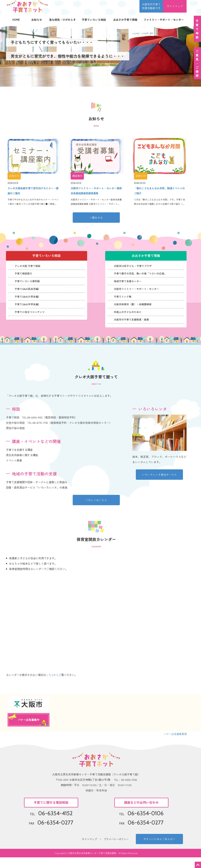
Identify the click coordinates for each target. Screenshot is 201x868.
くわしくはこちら (96, 510)
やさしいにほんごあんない (159, 849)
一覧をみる (96, 219)
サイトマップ (175, 6)
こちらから (53, 685)
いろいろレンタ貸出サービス (159, 484)
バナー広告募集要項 (175, 744)
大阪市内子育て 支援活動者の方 (151, 6)
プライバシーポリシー (117, 849)
